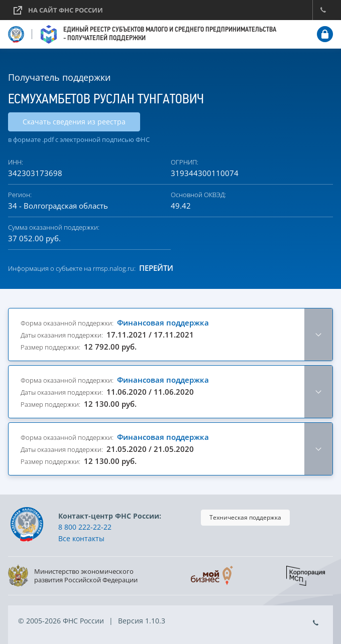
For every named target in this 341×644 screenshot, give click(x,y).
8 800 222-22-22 (85, 527)
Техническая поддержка (245, 517)
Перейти (156, 268)
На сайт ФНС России (66, 10)
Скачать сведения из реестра (74, 122)
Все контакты (81, 538)
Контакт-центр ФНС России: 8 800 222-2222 (323, 10)
